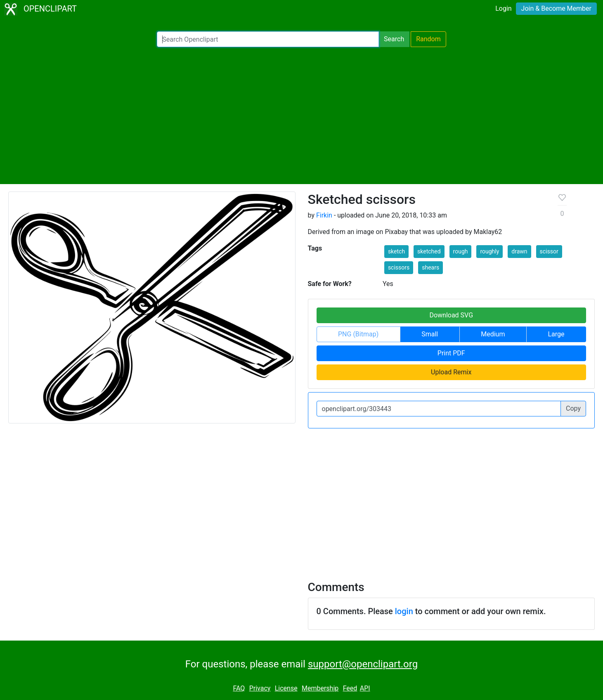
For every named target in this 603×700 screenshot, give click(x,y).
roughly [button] (489, 251)
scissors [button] (399, 267)
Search (394, 39)
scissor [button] (549, 251)
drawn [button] (519, 251)
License (286, 688)
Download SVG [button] (451, 315)
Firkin (324, 215)
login (404, 611)
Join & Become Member (556, 8)
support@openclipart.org (363, 664)
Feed (350, 688)
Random (428, 39)
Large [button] (556, 334)
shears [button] (430, 267)
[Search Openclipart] (268, 39)
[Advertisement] (302, 116)
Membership (320, 688)
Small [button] (430, 334)
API (365, 688)
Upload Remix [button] (451, 372)
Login (503, 8)
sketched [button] (429, 251)
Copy (573, 408)
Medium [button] (493, 334)
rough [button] (461, 251)
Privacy (260, 688)
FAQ (239, 688)
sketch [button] (396, 251)
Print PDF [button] (451, 353)
